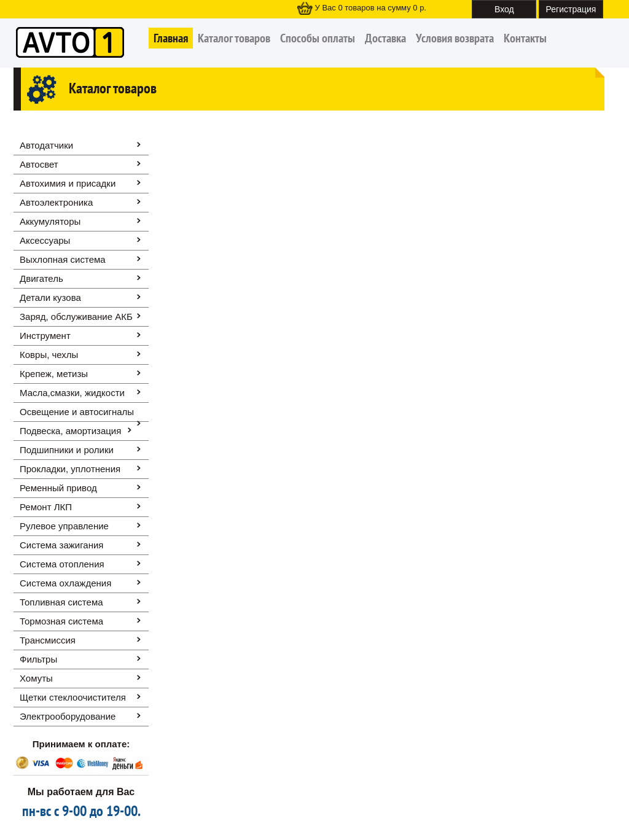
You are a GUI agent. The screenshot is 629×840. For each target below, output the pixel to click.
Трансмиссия (48, 640)
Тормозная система (61, 621)
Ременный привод (58, 488)
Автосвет (39, 164)
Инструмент (45, 336)
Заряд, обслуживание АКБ (76, 317)
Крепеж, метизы (54, 374)
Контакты (525, 38)
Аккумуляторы (50, 221)
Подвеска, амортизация (70, 431)
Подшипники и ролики (67, 450)
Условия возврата (455, 38)
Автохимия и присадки (68, 183)
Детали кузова (50, 297)
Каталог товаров (234, 38)
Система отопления (62, 564)
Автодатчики (46, 145)
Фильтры (38, 659)
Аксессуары (45, 240)
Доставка (385, 38)
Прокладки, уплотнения (70, 469)
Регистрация (571, 9)
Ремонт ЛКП (46, 507)
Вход (504, 9)
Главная (171, 38)
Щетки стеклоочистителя (73, 697)
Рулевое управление (64, 526)
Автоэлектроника (56, 202)
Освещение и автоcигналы (77, 412)
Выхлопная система (63, 259)
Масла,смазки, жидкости (72, 393)
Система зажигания (61, 545)
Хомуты (36, 678)
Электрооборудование (68, 716)
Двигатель (41, 278)
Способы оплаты (318, 38)
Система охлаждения (65, 583)
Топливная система (61, 602)
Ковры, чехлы (49, 355)
